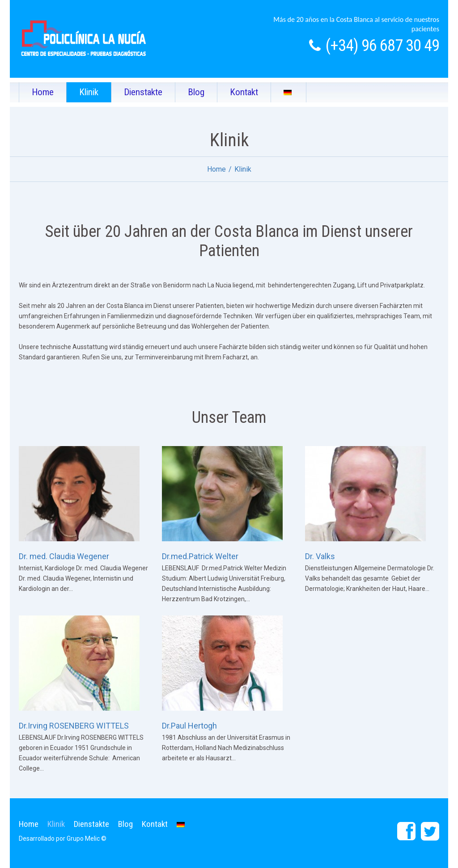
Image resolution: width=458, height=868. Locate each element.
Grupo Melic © (87, 839)
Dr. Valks (320, 556)
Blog (196, 92)
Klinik (89, 92)
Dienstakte (143, 92)
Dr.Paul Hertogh (189, 726)
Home (43, 92)
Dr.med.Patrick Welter (200, 556)
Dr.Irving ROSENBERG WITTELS (74, 726)
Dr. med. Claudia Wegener (64, 556)
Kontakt (244, 92)
